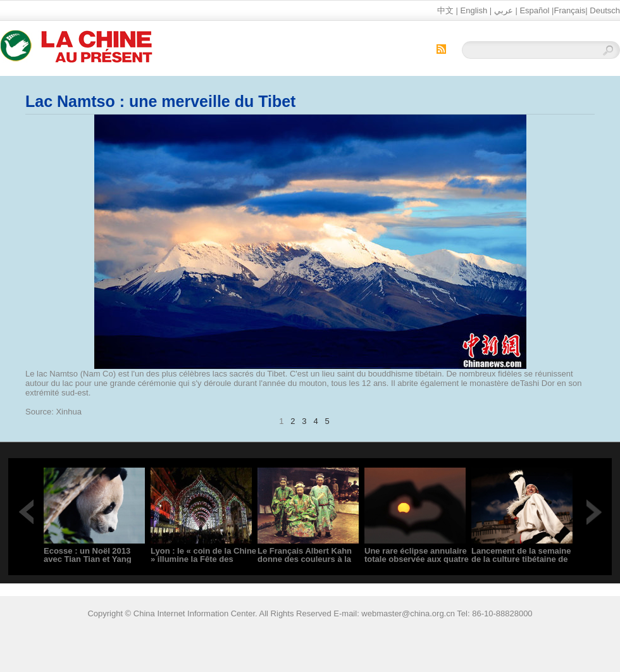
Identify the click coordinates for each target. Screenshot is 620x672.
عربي (504, 10)
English (474, 10)
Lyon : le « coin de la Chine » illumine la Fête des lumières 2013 (203, 559)
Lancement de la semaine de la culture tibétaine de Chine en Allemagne (521, 559)
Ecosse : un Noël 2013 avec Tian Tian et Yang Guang (88, 559)
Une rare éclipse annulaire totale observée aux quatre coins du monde (417, 559)
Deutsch (605, 10)
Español (534, 10)
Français (569, 10)
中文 (445, 10)
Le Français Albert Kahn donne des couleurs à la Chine (305, 559)
